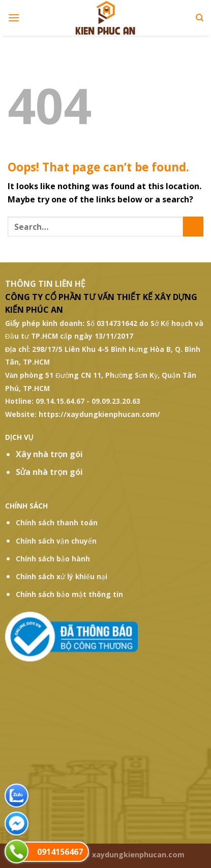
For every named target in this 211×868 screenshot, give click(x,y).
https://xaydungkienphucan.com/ (99, 414)
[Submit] (193, 227)
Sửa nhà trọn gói (49, 472)
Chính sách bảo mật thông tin (69, 594)
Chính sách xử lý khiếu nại (62, 576)
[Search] (200, 18)
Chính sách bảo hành (53, 559)
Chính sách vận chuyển (56, 541)
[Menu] (14, 18)
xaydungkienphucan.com (138, 855)
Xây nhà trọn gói (50, 454)
